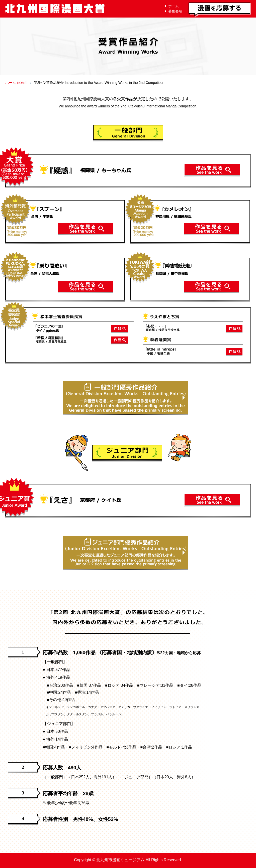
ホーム (174, 6)
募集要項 (175, 11)
